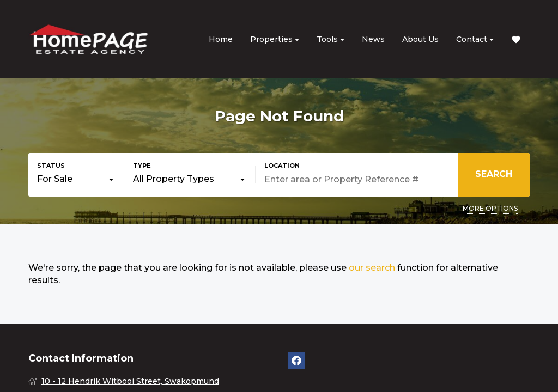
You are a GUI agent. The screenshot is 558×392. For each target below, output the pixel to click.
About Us (420, 39)
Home (221, 39)
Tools (330, 39)
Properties (275, 39)
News (373, 39)
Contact (475, 39)
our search (372, 268)
